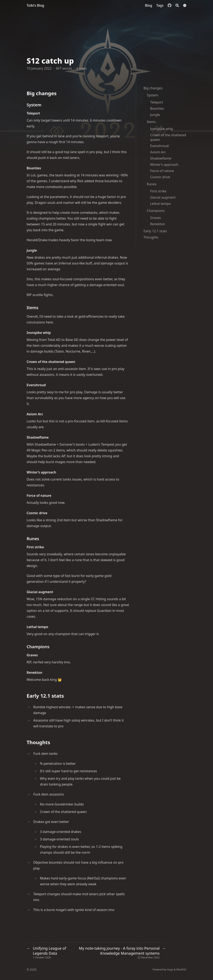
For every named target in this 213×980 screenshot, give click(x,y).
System (152, 95)
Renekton (158, 224)
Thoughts (151, 237)
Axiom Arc (158, 152)
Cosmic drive (160, 177)
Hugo (170, 970)
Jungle (155, 115)
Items (151, 122)
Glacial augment (163, 197)
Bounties (157, 108)
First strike (158, 191)
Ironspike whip (162, 129)
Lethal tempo (161, 204)
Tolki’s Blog (35, 5)
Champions (156, 211)
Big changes (153, 88)
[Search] (177, 5)
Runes (152, 184)
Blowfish (181, 970)
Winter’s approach (164, 165)
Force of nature (162, 171)
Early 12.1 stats (155, 231)
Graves (156, 218)
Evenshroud (159, 146)
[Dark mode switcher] (185, 5)
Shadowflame (161, 158)
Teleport (157, 102)
